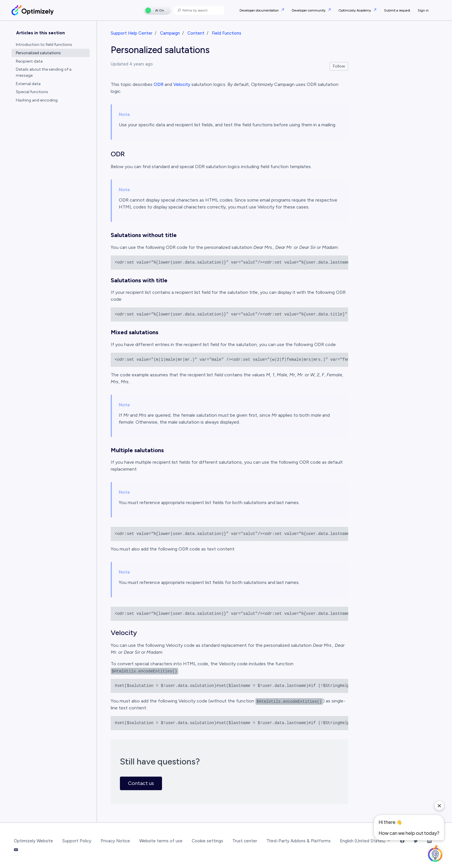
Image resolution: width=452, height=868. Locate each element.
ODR (159, 84)
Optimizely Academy (355, 10)
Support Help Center (132, 33)
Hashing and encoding (37, 100)
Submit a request (397, 10)
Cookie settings (207, 841)
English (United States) (365, 841)
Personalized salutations (38, 53)
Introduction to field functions (44, 45)
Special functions (32, 92)
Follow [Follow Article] (339, 66)
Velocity (182, 84)
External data (28, 84)
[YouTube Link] (16, 850)
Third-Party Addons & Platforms (298, 841)
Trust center (245, 841)
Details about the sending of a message (44, 72)
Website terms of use (161, 841)
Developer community (309, 10)
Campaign (170, 33)
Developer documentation (260, 10)
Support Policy (77, 841)
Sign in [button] (423, 10)
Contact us (141, 783)
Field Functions (227, 33)
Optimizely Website (33, 841)
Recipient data (29, 61)
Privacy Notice (115, 841)
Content (196, 33)
